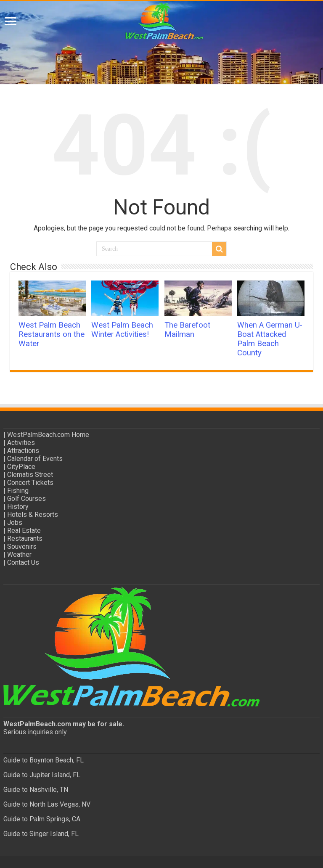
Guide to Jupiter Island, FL (42, 775)
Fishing (18, 491)
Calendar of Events (35, 459)
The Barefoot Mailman (187, 330)
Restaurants (25, 539)
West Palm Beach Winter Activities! (122, 330)
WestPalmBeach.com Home (48, 435)
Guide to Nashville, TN (36, 790)
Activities (21, 443)
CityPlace (21, 467)
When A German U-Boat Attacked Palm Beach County (270, 339)
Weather (19, 554)
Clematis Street (30, 475)
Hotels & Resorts (33, 515)
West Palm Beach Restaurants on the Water (52, 334)
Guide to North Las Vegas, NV (47, 804)
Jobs (15, 523)
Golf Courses (26, 499)
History (18, 507)
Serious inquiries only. (36, 732)
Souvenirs (22, 546)
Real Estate (24, 531)
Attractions (23, 451)
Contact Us (23, 562)
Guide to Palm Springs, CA (42, 819)
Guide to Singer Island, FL (41, 834)
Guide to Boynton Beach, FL (44, 760)
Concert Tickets (30, 483)
